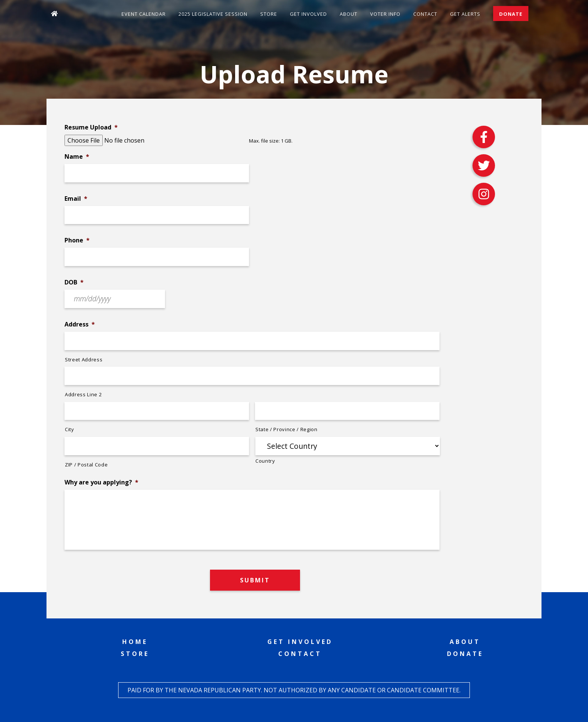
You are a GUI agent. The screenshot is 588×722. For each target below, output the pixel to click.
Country (265, 461)
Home (135, 642)
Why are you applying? (101, 482)
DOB (74, 282)
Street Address (84, 359)
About (349, 14)
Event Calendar (144, 14)
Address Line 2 (83, 394)
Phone (77, 240)
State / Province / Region (286, 429)
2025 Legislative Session (213, 14)
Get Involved (308, 14)
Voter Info (385, 14)
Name (77, 157)
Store (269, 14)
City (70, 429)
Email (76, 199)
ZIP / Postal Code (86, 465)
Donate (511, 14)
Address (80, 324)
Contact (425, 14)
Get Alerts (465, 14)
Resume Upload (91, 127)
